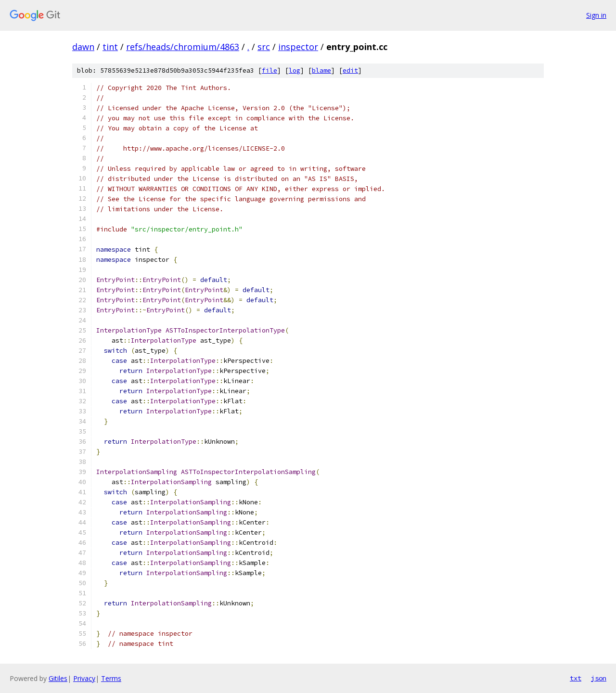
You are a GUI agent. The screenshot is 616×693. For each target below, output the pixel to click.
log (295, 71)
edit (350, 71)
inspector (298, 47)
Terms (111, 678)
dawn (83, 47)
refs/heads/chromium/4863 (183, 47)
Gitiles (58, 678)
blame (321, 71)
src (264, 47)
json (599, 678)
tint (110, 47)
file (269, 71)
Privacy (84, 678)
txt (576, 678)
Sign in (596, 15)
